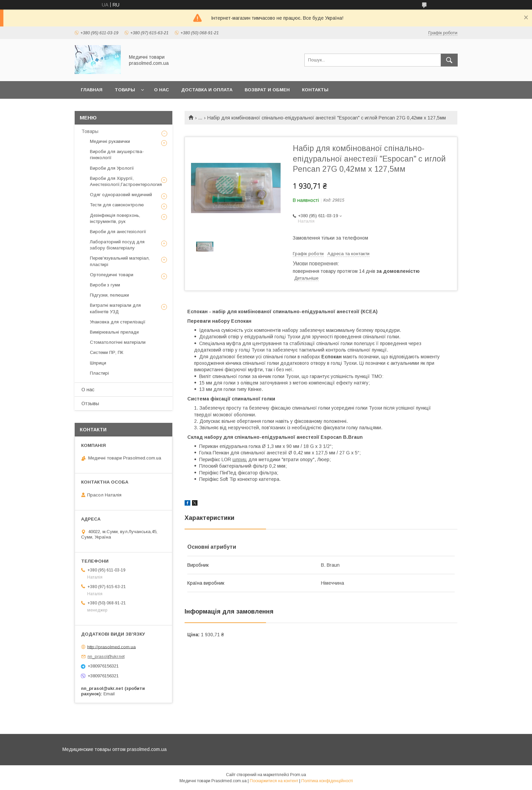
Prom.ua (298, 775)
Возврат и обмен (267, 90)
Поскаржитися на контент (274, 781)
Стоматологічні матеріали (118, 342)
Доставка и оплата (207, 90)
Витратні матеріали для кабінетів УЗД (115, 308)
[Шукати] (449, 60)
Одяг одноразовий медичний (121, 195)
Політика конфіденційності (327, 781)
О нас (161, 90)
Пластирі (99, 373)
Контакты (315, 90)
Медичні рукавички (110, 141)
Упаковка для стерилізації (118, 322)
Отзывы (90, 403)
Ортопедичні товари (112, 275)
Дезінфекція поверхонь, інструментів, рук (115, 218)
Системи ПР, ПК (107, 352)
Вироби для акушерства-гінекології (117, 155)
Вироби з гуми (105, 285)
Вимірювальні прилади (114, 332)
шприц (240, 459)
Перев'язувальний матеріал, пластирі (120, 261)
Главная (92, 90)
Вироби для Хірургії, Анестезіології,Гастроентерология (126, 181)
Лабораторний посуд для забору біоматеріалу (117, 245)
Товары (125, 90)
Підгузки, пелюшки (109, 295)
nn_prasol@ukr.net (106, 656)
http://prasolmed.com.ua (111, 647)
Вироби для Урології (112, 168)
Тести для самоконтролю (117, 205)
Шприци (98, 363)
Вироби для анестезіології (118, 232)
